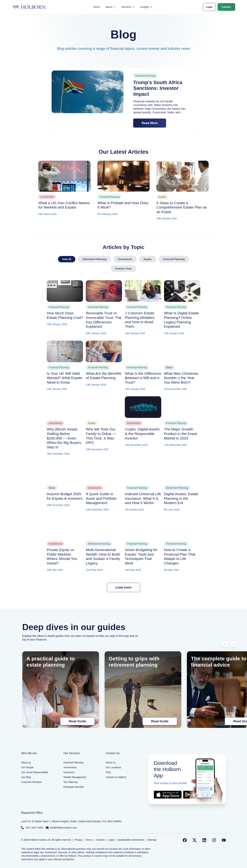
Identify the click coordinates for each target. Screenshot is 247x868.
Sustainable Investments (131, 840)
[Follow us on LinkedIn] (204, 840)
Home (97, 7)
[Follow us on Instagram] (214, 840)
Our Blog (26, 777)
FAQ (108, 772)
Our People (27, 767)
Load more (123, 587)
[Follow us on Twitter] (195, 840)
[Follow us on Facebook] (185, 840)
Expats (148, 259)
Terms (89, 840)
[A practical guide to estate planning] (61, 690)
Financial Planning (174, 259)
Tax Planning (70, 782)
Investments (125, 259)
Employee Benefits (74, 787)
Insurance (69, 772)
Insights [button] (147, 7)
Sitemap (152, 840)
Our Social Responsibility (35, 772)
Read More (150, 123)
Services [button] (128, 7)
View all (67, 259)
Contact (226, 7)
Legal (111, 840)
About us (26, 763)
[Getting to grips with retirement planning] (143, 690)
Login (209, 7)
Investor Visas (123, 269)
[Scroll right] (233, 644)
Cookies (100, 840)
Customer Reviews (31, 782)
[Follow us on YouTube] (224, 840)
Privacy (78, 840)
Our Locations (113, 767)
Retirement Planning (94, 259)
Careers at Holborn (116, 777)
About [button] (111, 7)
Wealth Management (75, 777)
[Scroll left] (225, 644)
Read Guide (77, 721)
